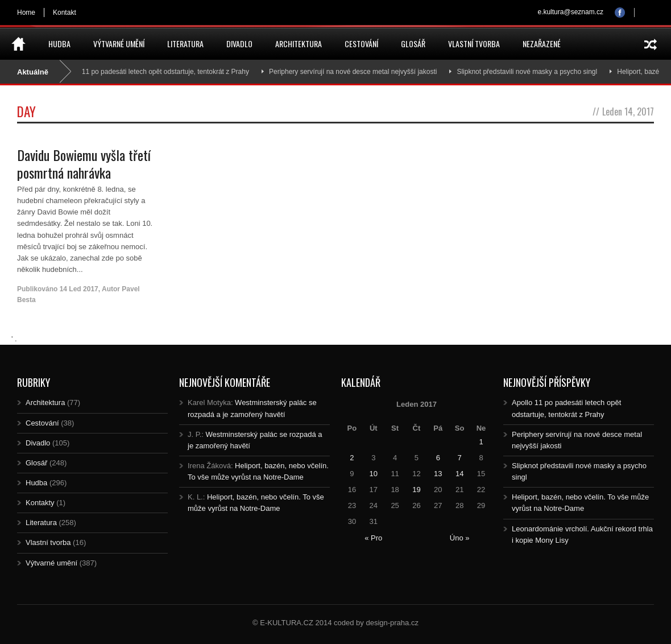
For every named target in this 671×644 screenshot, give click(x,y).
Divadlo (239, 44)
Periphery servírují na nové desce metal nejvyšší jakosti (357, 72)
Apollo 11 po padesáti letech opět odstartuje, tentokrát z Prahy (160, 72)
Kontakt (65, 13)
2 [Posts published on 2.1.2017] (352, 458)
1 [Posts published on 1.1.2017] (481, 442)
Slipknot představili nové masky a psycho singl (532, 72)
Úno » (460, 538)
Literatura (185, 44)
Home (26, 13)
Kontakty (40, 503)
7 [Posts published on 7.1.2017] (460, 458)
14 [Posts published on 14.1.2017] (459, 474)
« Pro (373, 538)
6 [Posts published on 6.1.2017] (438, 458)
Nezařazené (542, 44)
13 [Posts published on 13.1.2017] (438, 474)
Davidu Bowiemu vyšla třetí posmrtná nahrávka (84, 164)
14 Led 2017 (79, 289)
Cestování (361, 44)
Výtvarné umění (119, 44)
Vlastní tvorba (474, 44)
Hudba (59, 44)
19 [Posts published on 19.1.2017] (416, 490)
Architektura (299, 44)
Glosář (413, 44)
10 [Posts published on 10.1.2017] (374, 474)
